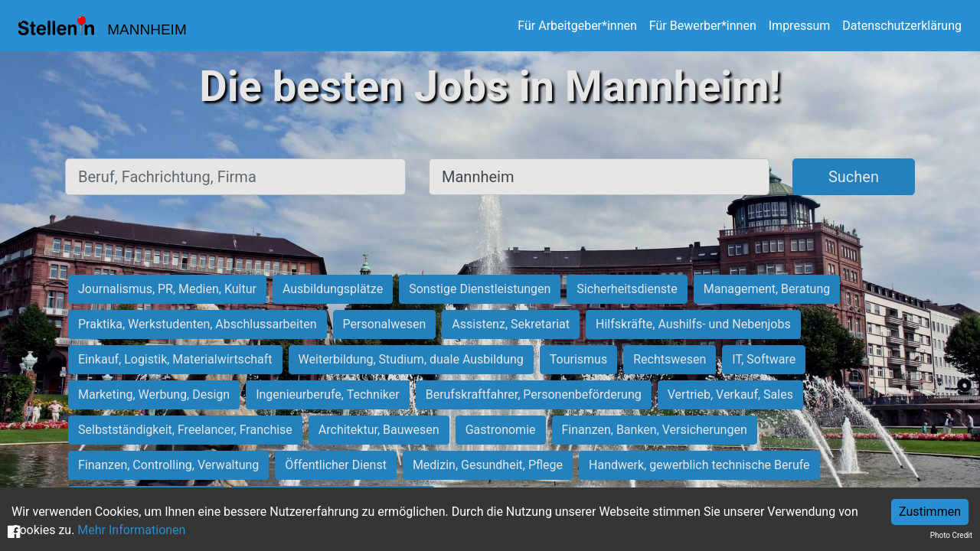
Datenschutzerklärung (902, 26)
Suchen (854, 177)
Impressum (800, 26)
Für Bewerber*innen (703, 26)
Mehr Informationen (131, 530)
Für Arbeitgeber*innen (577, 26)
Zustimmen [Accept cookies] (930, 512)
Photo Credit (951, 535)
